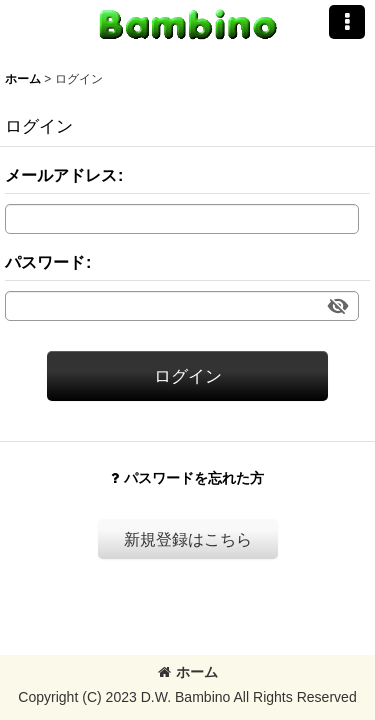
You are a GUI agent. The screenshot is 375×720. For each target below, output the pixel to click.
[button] (347, 22)
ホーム (188, 672)
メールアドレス (61, 175)
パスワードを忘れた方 (187, 478)
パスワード (45, 262)
